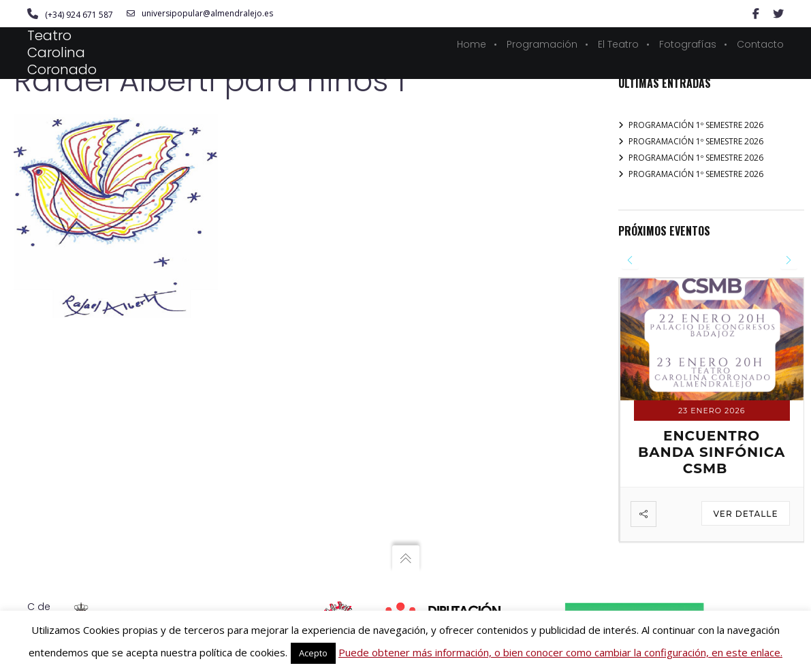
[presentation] (630, 260)
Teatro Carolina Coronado (62, 52)
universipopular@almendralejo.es (200, 14)
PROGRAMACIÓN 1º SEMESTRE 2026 (696, 125)
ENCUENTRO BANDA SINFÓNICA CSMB (712, 452)
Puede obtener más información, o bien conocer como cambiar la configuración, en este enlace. (560, 652)
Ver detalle (745, 514)
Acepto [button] (313, 653)
